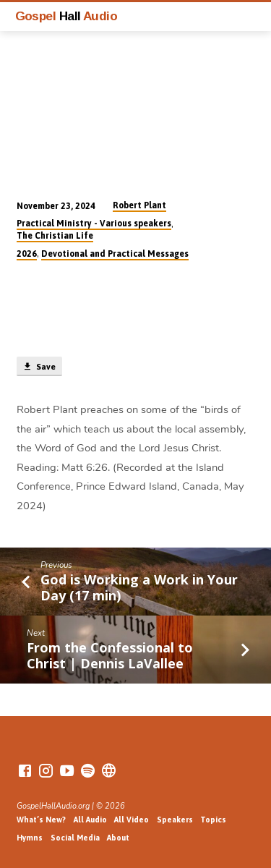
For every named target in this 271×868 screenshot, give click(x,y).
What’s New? (41, 820)
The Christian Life (55, 236)
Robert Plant (139, 205)
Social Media (75, 838)
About (118, 838)
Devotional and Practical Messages (115, 254)
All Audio (90, 820)
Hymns (30, 838)
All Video (132, 820)
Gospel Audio (66, 16)
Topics (213, 820)
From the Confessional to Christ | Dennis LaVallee (110, 655)
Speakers (175, 820)
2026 (27, 254)
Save (39, 367)
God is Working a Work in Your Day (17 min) (139, 587)
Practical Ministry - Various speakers (94, 224)
